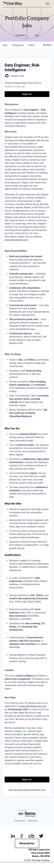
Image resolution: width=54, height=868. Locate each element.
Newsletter (27, 843)
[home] (12, 4)
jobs (5, 45)
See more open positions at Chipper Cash (27, 790)
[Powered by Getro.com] (27, 813)
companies (18, 45)
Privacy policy (19, 821)
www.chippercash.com (16, 240)
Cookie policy (32, 821)
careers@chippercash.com (33, 706)
